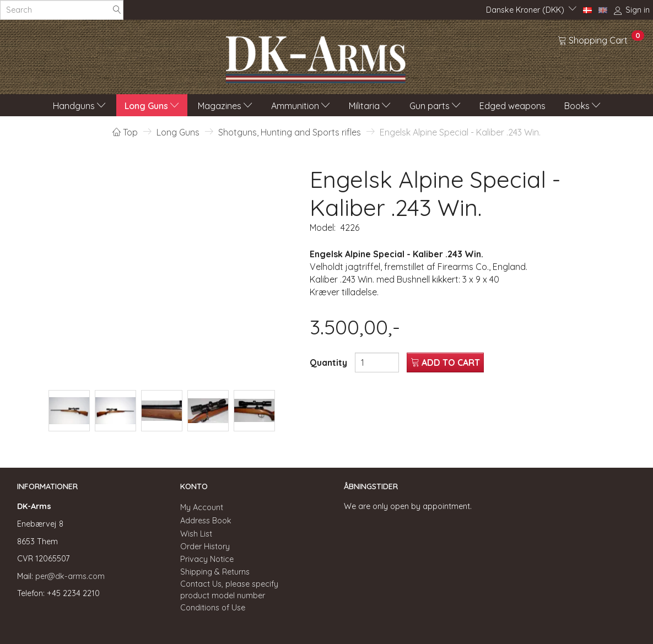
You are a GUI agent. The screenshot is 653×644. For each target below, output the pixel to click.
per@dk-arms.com (70, 576)
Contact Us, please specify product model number (229, 590)
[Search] (117, 10)
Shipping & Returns (215, 572)
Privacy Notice (207, 559)
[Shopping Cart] (601, 40)
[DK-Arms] (316, 57)
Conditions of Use (213, 608)
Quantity (330, 362)
